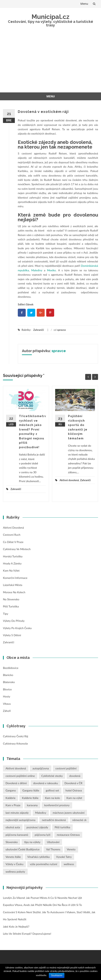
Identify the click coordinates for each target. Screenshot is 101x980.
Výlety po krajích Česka (17, 628)
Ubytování (53, 842)
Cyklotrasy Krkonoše (15, 743)
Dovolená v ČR (73, 783)
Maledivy (41, 813)
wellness (69, 864)
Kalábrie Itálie (30, 798)
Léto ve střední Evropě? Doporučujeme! (27, 934)
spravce (61, 330)
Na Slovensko (11, 599)
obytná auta (13, 827)
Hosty (7, 696)
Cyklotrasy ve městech (17, 549)
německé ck (79, 820)
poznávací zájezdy (37, 827)
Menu (84, 4)
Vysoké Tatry (64, 857)
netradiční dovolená (54, 820)
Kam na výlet (11, 570)
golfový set (52, 790)
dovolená (75, 776)
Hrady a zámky (12, 563)
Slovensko (12, 842)
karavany (32, 805)
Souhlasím (57, 975)
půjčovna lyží (42, 835)
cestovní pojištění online (20, 776)
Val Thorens (53, 849)
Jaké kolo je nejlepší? (16, 927)
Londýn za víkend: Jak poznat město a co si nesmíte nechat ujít (42, 898)
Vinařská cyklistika (38, 857)
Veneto (71, 849)
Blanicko (8, 675)
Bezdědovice (11, 668)
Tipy (6, 614)
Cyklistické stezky (52, 776)
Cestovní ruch (12, 535)
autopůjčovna (41, 768)
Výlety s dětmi (12, 635)
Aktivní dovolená (69, 480)
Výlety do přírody (14, 621)
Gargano (11, 790)
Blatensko (9, 682)
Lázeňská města (13, 585)
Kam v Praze (13, 805)
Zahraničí (38, 330)
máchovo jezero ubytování (69, 813)
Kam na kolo (53, 798)
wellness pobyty (15, 872)
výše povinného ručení (43, 864)
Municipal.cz (50, 17)
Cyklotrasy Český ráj (16, 736)
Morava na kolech (14, 592)
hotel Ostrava (74, 790)
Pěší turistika (11, 606)
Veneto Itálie (13, 857)
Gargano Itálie (31, 790)
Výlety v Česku (14, 864)
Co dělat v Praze (13, 542)
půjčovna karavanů (17, 835)
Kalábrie (10, 798)
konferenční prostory (57, 805)
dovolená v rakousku (46, 783)
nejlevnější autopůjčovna (20, 820)
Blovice (7, 689)
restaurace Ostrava (68, 835)
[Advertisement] (50, 63)
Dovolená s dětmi (16, 783)
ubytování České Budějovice (23, 849)
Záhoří (7, 711)
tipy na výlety (32, 842)
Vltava (7, 704)
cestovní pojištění (66, 768)
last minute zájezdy (17, 813)
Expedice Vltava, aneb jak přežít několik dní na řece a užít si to (42, 905)
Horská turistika (13, 556)
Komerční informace (15, 578)
